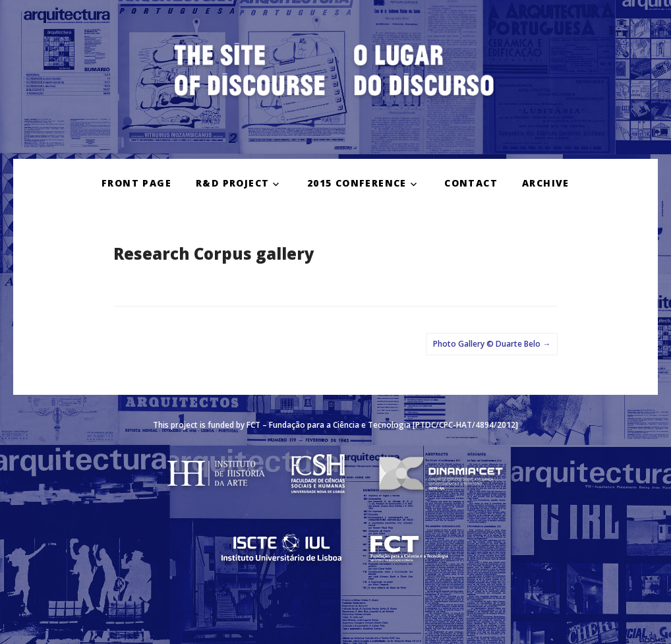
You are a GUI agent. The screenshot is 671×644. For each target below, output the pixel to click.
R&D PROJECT (232, 183)
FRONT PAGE (136, 183)
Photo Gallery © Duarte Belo (492, 344)
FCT (253, 425)
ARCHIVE (546, 183)
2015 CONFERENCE (357, 183)
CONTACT (471, 183)
